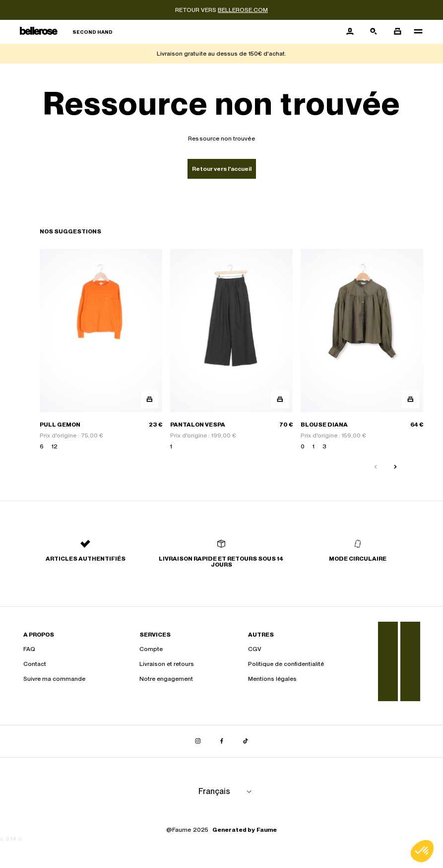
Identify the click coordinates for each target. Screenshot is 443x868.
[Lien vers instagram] (198, 741)
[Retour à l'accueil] (66, 32)
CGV (255, 649)
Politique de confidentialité (286, 664)
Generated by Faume (245, 830)
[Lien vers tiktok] (246, 741)
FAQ (29, 649)
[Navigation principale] (415, 32)
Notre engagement (166, 679)
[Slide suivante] (395, 467)
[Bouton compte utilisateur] (350, 32)
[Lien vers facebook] (222, 741)
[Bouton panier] (397, 32)
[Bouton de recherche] (374, 32)
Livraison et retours (167, 664)
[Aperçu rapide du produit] (150, 399)
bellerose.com (243, 10)
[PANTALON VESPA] (231, 350)
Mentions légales (272, 679)
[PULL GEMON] (101, 350)
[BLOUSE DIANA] (362, 350)
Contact (35, 664)
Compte (151, 649)
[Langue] (227, 792)
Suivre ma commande (54, 679)
